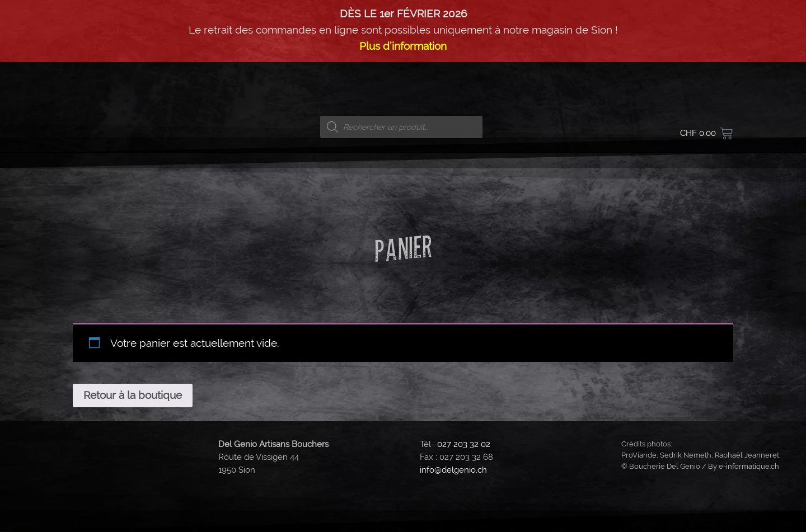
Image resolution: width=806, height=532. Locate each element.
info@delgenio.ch (453, 470)
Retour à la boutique (133, 395)
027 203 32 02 (464, 444)
